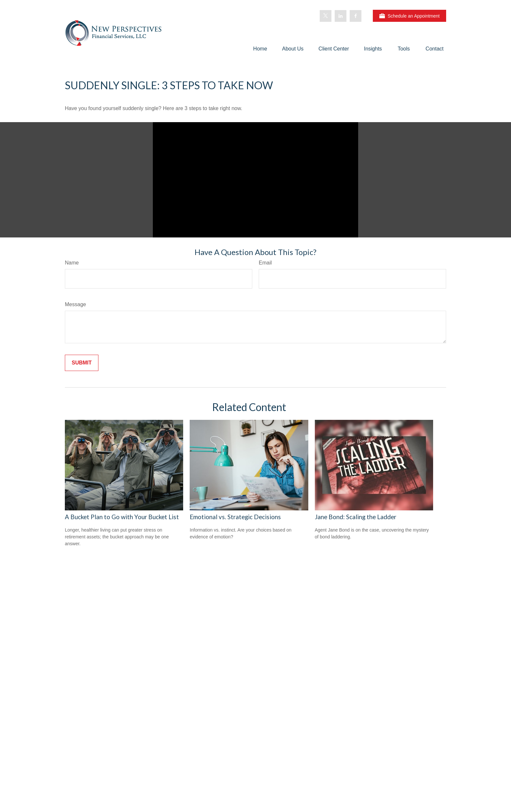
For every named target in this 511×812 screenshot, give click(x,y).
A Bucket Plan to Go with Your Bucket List (122, 517)
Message (75, 304)
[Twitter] (326, 16)
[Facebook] (356, 16)
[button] (260, 49)
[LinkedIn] (341, 16)
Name (72, 263)
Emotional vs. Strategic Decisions (235, 517)
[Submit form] (82, 363)
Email (265, 263)
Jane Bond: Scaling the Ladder (356, 517)
